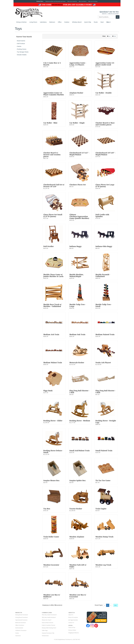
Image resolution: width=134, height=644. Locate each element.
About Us (71, 615)
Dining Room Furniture (22, 615)
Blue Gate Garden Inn (72, 1)
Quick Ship (88, 22)
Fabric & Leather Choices (48, 625)
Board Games (21, 41)
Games (19, 46)
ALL (116, 605)
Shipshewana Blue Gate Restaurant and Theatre (55, 1)
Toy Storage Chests (23, 52)
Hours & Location (73, 617)
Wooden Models (22, 55)
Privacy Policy (72, 630)
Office (60, 22)
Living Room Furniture (21, 617)
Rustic (96, 22)
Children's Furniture (21, 630)
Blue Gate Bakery (83, 1)
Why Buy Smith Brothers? (49, 617)
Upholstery (43, 22)
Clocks (17, 633)
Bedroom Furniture (21, 623)
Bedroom (52, 22)
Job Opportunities (73, 620)
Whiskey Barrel (77, 22)
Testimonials (45, 636)
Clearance (18, 636)
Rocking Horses (22, 49)
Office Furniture (20, 625)
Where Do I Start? (47, 620)
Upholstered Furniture (21, 620)
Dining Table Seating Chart (49, 628)
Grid (114, 36)
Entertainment (19, 628)
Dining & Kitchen (21, 22)
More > (109, 22)
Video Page (45, 630)
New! (102, 22)
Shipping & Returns (74, 633)
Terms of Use (72, 628)
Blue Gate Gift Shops (93, 1)
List (109, 36)
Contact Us (71, 623)
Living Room (33, 22)
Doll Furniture (21, 44)
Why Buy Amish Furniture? (49, 615)
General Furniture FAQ (48, 633)
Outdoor (67, 22)
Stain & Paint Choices (48, 623)
